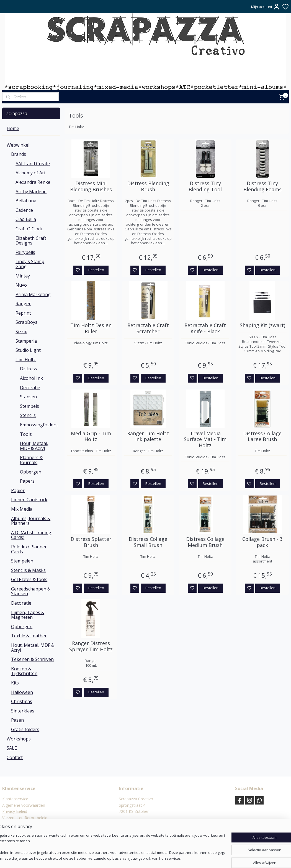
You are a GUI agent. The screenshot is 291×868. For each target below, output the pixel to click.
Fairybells (25, 252)
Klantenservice (15, 799)
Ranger (23, 304)
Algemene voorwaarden (24, 805)
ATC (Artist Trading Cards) (31, 535)
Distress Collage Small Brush (148, 542)
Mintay (23, 276)
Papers (27, 481)
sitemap (161, 858)
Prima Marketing (33, 294)
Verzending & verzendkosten (28, 824)
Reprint (23, 313)
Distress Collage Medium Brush (205, 542)
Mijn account (266, 7)
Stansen (28, 397)
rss (173, 858)
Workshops (19, 739)
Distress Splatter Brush (91, 542)
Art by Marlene (31, 192)
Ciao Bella (26, 219)
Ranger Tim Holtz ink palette (148, 436)
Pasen (17, 720)
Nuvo (21, 285)
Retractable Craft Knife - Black (205, 328)
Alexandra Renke (33, 182)
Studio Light (28, 350)
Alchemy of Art (31, 173)
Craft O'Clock (29, 229)
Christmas (22, 701)
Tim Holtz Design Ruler (91, 328)
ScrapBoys (26, 322)
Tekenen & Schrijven (32, 659)
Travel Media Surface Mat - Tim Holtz (205, 440)
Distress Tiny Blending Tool (205, 186)
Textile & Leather (29, 636)
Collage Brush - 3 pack (262, 542)
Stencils (28, 415)
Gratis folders (25, 729)
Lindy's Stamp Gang (30, 264)
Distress (29, 369)
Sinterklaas (23, 711)
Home (13, 128)
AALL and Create (33, 164)
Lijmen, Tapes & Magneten (28, 615)
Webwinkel (18, 145)
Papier (18, 490)
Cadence (24, 210)
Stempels (29, 406)
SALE (12, 748)
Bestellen (96, 270)
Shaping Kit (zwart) (262, 325)
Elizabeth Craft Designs (31, 241)
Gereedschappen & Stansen (31, 591)
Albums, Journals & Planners (31, 521)
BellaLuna (26, 201)
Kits (15, 683)
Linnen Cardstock (29, 500)
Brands (19, 154)
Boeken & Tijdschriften (24, 671)
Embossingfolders (39, 425)
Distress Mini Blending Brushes (91, 186)
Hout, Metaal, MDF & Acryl (34, 446)
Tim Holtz (26, 360)
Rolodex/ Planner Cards (29, 549)
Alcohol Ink (31, 378)
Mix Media (22, 509)
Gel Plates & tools (29, 579)
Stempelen (22, 561)
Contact (15, 757)
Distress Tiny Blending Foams (262, 186)
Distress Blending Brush (148, 186)
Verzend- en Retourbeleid (25, 818)
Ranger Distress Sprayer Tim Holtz (91, 646)
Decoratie (30, 388)
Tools (26, 434)
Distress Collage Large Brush (262, 436)
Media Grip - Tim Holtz (91, 436)
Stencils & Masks (28, 570)
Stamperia (26, 341)
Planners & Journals (31, 460)
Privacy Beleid (15, 811)
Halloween (22, 692)
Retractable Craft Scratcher (148, 328)
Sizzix (21, 332)
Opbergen (31, 472)
